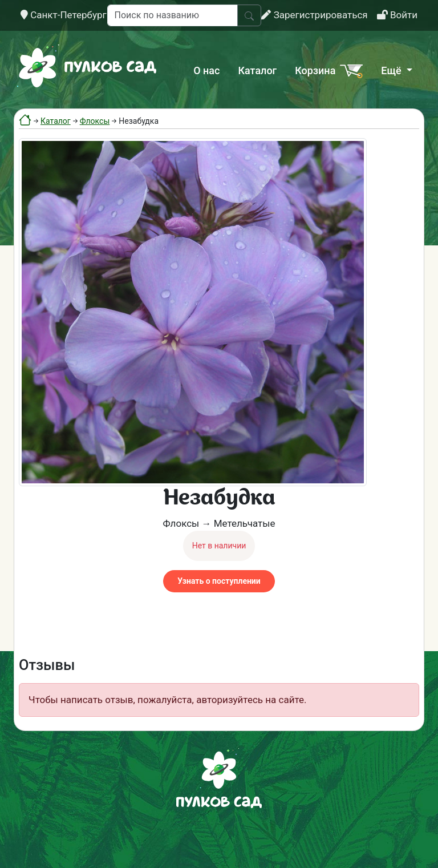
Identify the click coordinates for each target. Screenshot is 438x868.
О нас (206, 70)
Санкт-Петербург (64, 15)
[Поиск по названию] (173, 15)
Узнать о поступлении (219, 581)
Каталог (257, 70)
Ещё (392, 70)
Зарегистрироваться (314, 15)
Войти (397, 15)
